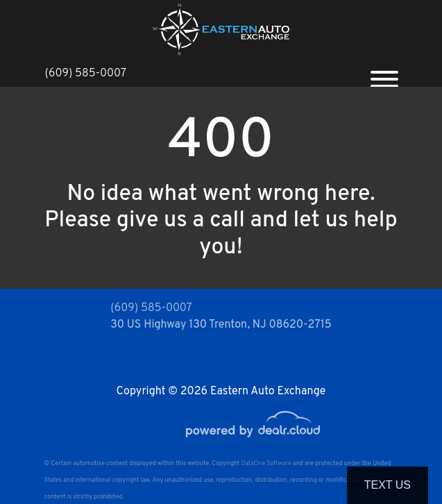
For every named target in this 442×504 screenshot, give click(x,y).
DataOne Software (266, 463)
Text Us (388, 485)
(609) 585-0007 (86, 74)
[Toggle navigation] (384, 74)
